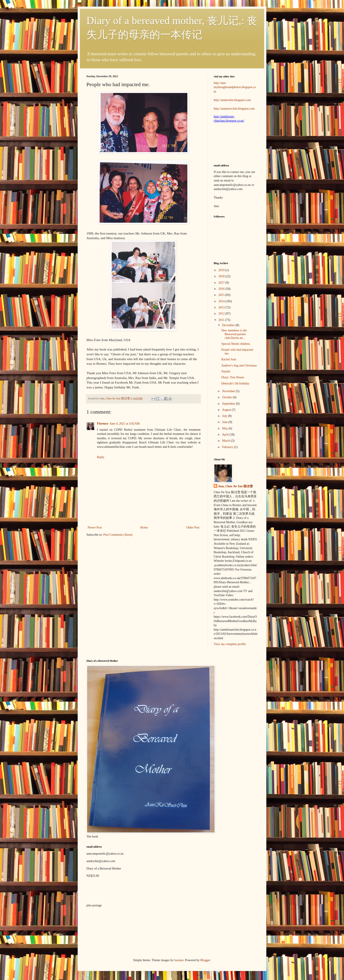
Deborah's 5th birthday (235, 383)
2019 (222, 270)
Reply (101, 457)
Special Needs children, (236, 344)
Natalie (226, 371)
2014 (222, 301)
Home (144, 527)
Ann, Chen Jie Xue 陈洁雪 (115, 398)
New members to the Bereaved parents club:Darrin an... (234, 334)
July (225, 416)
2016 (222, 289)
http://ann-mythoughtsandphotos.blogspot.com (235, 87)
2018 (222, 276)
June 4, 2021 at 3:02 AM (125, 424)
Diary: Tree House (233, 377)
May (225, 428)
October (227, 397)
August (227, 410)
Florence (103, 424)
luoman (179, 960)
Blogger (205, 960)
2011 (222, 320)
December (229, 325)
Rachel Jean (229, 359)
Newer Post (95, 527)
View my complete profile (230, 644)
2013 (222, 307)
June (225, 422)
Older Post (193, 527)
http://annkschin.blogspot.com (232, 100)
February (228, 447)
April (226, 435)
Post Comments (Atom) (118, 535)
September (229, 404)
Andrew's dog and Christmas (239, 365)
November (229, 391)
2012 (222, 314)
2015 (222, 295)
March (226, 441)
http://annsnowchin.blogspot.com (234, 109)
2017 (222, 283)
